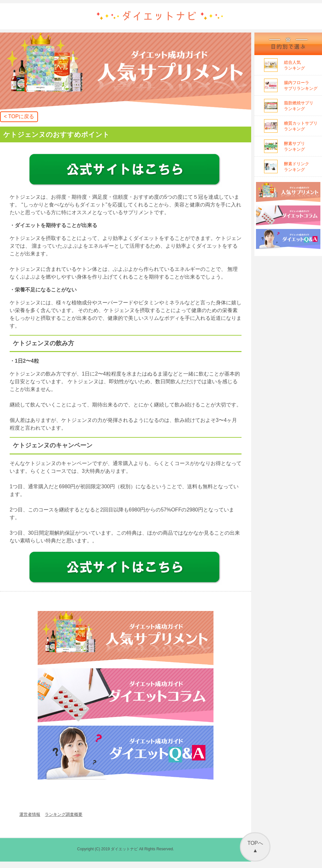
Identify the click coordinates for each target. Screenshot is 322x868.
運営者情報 (30, 814)
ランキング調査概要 (64, 814)
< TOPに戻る (19, 116)
